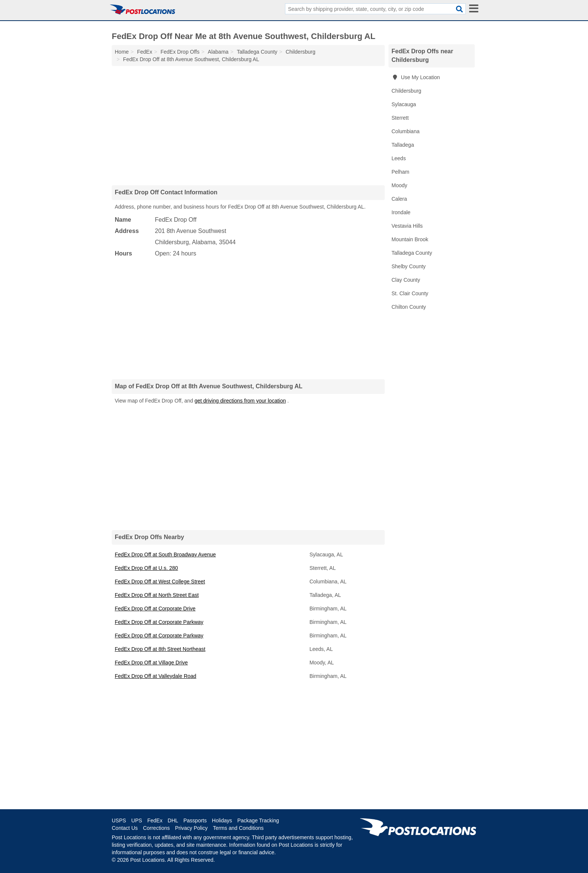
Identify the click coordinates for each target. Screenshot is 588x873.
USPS (119, 820)
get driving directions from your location (240, 401)
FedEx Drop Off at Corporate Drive (155, 609)
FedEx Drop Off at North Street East (157, 595)
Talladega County (412, 253)
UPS (137, 820)
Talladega (403, 145)
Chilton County (409, 307)
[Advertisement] (248, 125)
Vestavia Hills (407, 226)
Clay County (406, 280)
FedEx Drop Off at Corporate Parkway (159, 622)
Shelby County (409, 266)
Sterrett (400, 118)
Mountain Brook (410, 239)
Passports (195, 820)
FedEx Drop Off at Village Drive (151, 663)
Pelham (400, 172)
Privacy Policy (191, 828)
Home (122, 52)
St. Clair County (410, 293)
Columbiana (406, 131)
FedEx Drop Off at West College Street (160, 581)
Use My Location (416, 77)
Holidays (222, 820)
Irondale (401, 212)
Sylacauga (404, 104)
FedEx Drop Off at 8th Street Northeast (160, 649)
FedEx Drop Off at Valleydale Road (155, 676)
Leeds (399, 158)
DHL (173, 820)
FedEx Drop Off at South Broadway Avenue (165, 554)
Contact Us (125, 828)
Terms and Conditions (238, 828)
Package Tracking (258, 820)
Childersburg (406, 91)
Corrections (156, 828)
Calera (399, 199)
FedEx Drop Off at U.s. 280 (146, 568)
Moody (399, 185)
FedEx (155, 820)
